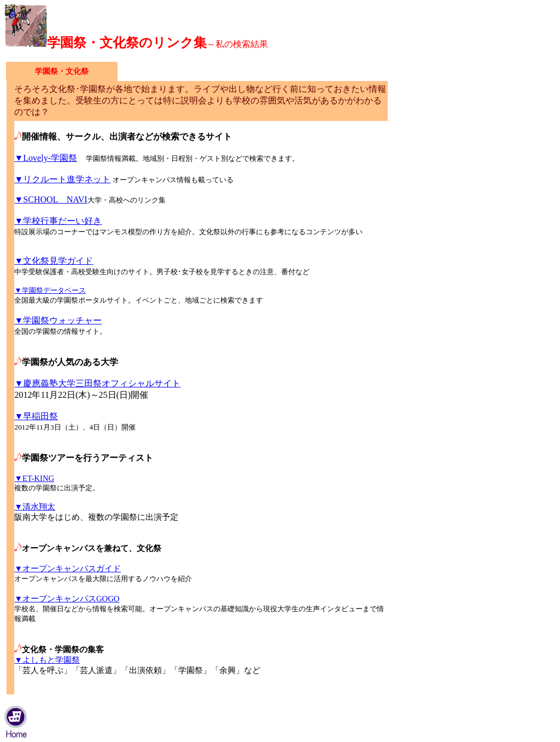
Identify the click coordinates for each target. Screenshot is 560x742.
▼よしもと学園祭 (47, 660)
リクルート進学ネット (62, 179)
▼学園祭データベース (50, 290)
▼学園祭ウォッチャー (58, 320)
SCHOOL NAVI (51, 199)
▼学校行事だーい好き (58, 221)
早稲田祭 (36, 416)
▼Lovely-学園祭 (45, 158)
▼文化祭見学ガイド (54, 261)
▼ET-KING (34, 478)
